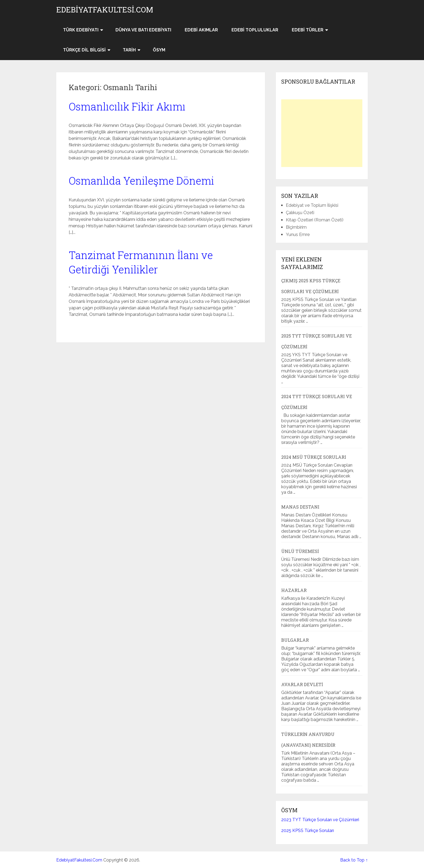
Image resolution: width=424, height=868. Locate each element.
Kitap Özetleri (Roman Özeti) (315, 220)
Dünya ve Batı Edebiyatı (143, 30)
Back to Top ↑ (354, 860)
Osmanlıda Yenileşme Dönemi (141, 181)
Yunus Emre (298, 235)
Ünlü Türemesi (300, 551)
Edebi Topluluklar (255, 30)
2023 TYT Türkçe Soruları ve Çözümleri (320, 820)
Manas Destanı (300, 507)
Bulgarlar (295, 640)
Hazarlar (294, 590)
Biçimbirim (296, 227)
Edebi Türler (308, 30)
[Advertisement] (322, 133)
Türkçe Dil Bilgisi (84, 50)
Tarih (129, 50)
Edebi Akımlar (201, 30)
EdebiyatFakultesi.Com (105, 10)
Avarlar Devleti (302, 684)
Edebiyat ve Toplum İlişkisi (312, 205)
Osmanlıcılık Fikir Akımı (127, 106)
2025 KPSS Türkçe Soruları (308, 831)
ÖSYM (159, 50)
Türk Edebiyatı (81, 30)
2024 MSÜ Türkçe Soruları (314, 457)
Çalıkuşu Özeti (300, 213)
